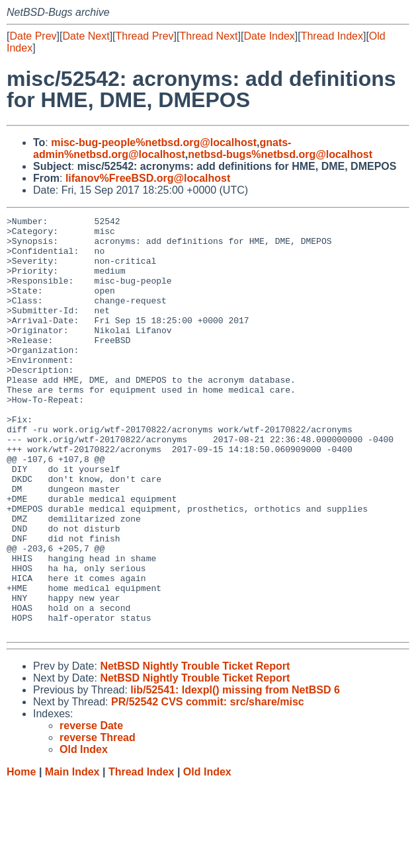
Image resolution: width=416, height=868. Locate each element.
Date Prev (33, 36)
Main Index (72, 855)
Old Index (207, 855)
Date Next (86, 36)
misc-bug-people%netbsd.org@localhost (154, 142)
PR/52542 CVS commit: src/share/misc (208, 785)
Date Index (269, 36)
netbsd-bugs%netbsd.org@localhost (280, 154)
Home (21, 855)
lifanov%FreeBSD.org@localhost (148, 178)
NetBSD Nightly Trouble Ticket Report (195, 749)
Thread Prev (145, 36)
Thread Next (208, 36)
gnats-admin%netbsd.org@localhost (162, 148)
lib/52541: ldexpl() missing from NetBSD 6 (235, 773)
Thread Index (332, 36)
